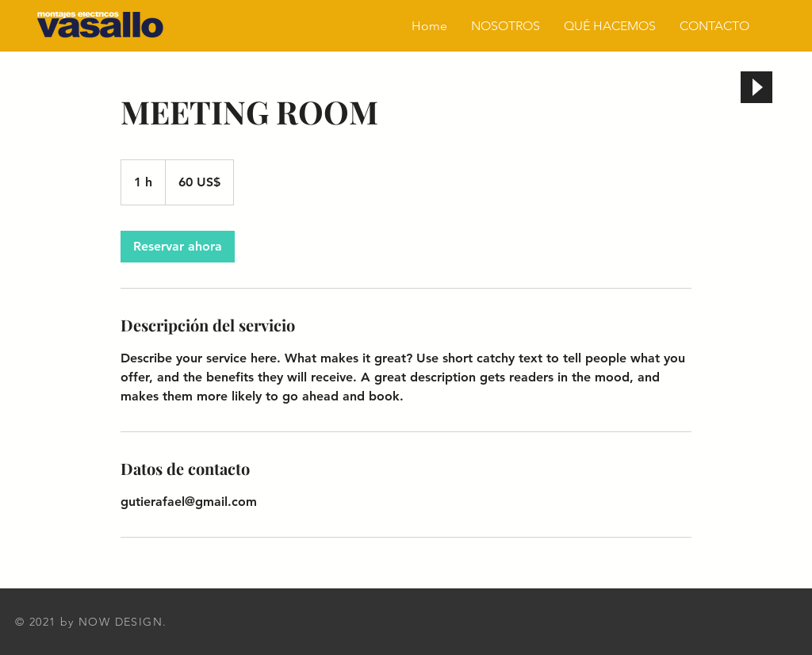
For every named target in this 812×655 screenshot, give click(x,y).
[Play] (756, 87)
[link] (178, 247)
